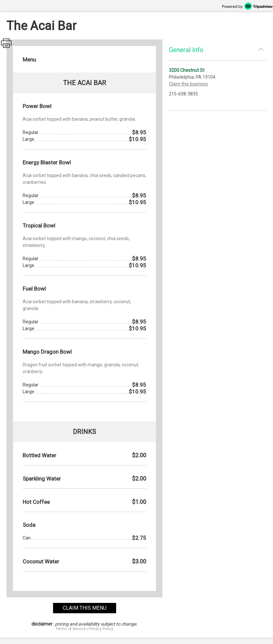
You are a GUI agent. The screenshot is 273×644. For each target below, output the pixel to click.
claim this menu (85, 608)
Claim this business (188, 84)
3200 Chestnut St (187, 70)
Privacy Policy (101, 629)
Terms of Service (71, 629)
